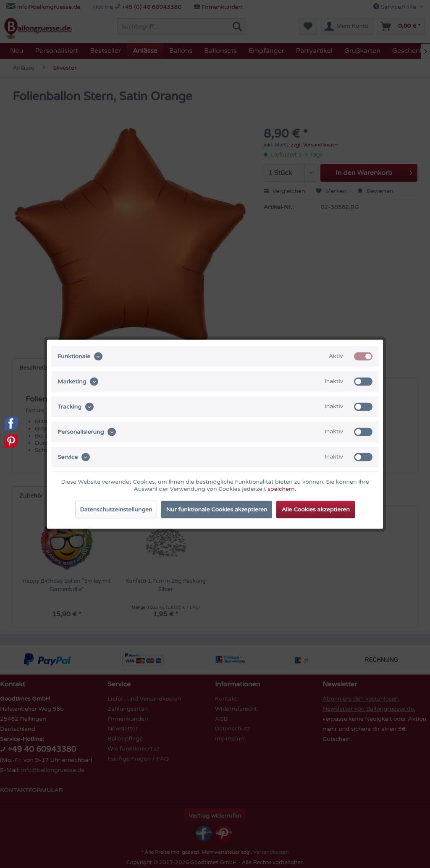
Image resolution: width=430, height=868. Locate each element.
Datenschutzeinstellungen (116, 509)
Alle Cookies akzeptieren (315, 509)
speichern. (282, 489)
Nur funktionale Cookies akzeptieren (217, 509)
